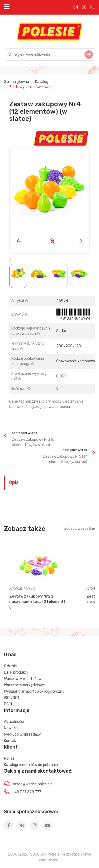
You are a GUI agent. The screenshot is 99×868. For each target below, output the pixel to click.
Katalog (42, 82)
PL (92, 7)
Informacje (17, 710)
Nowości (11, 728)
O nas (10, 655)
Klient (11, 747)
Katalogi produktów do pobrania (31, 765)
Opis (14, 482)
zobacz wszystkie (80, 529)
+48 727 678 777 (27, 792)
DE (84, 7)
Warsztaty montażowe (24, 679)
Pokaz (9, 758)
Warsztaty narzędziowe (24, 685)
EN (76, 7)
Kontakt (11, 741)
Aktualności (14, 722)
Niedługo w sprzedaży (22, 734)
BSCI (8, 704)
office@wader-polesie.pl (33, 784)
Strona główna (16, 82)
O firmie (10, 666)
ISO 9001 (11, 698)
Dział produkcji (16, 672)
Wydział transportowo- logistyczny (34, 691)
